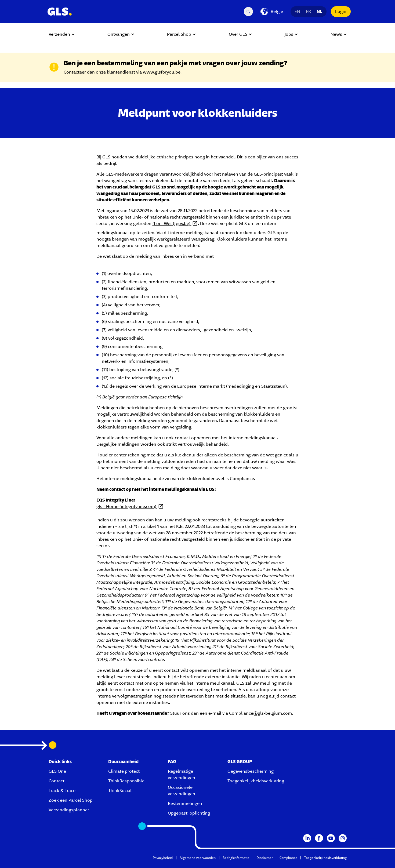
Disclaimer (264, 858)
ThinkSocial (120, 791)
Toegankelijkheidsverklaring (256, 781)
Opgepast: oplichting (189, 813)
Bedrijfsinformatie (236, 858)
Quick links (60, 762)
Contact (57, 781)
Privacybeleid (163, 858)
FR (309, 11)
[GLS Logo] (59, 12)
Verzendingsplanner (69, 810)
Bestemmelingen (185, 803)
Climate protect (124, 771)
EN (298, 11)
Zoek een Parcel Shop (71, 800)
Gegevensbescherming (251, 771)
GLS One (57, 771)
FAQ (172, 762)
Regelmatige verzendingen (182, 774)
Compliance (288, 858)
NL (320, 11)
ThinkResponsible (126, 781)
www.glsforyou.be (162, 72)
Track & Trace (62, 791)
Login (341, 11)
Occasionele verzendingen (182, 791)
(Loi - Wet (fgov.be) (172, 224)
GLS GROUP (240, 762)
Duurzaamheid (123, 762)
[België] (272, 12)
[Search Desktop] (248, 12)
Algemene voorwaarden (198, 858)
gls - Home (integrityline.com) (127, 506)
